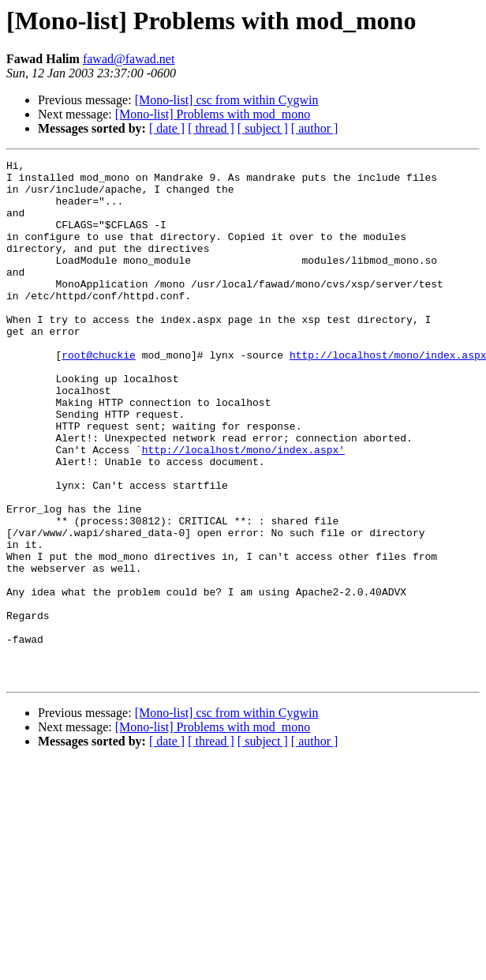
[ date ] (167, 128)
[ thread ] (211, 128)
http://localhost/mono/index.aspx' (243, 509)
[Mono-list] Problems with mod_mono (213, 114)
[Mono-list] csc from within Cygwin (227, 100)
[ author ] (315, 128)
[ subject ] (263, 128)
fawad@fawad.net (129, 59)
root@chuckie (99, 395)
